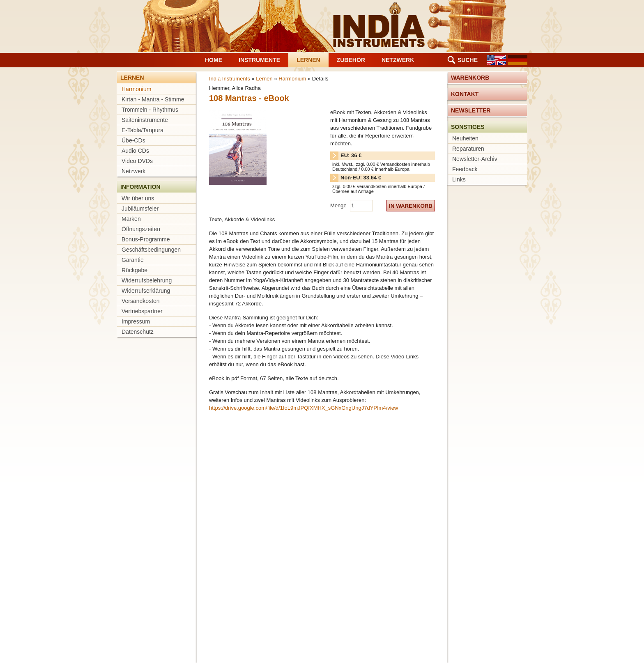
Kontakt (465, 94)
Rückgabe (135, 270)
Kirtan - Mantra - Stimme (153, 99)
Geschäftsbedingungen (151, 250)
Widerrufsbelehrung (147, 280)
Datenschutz (138, 332)
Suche (468, 60)
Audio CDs (135, 151)
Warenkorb (470, 78)
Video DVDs (137, 161)
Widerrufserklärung (146, 291)
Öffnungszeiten (141, 229)
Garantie (133, 260)
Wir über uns (138, 198)
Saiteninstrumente (145, 120)
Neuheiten (465, 138)
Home (214, 60)
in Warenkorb (411, 206)
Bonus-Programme (146, 239)
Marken (131, 219)
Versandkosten (141, 301)
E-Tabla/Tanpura (143, 130)
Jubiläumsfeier (140, 209)
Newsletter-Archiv (475, 159)
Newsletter (471, 110)
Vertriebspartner (142, 311)
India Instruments (230, 79)
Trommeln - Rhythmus (150, 110)
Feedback (465, 169)
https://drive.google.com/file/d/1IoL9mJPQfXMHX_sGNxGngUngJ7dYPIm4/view (304, 408)
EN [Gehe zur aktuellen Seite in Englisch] (496, 60)
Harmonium (136, 89)
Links (459, 179)
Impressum (136, 321)
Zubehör (351, 60)
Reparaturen (468, 149)
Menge (339, 205)
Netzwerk (398, 60)
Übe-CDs (133, 140)
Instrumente (259, 60)
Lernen (308, 60)
